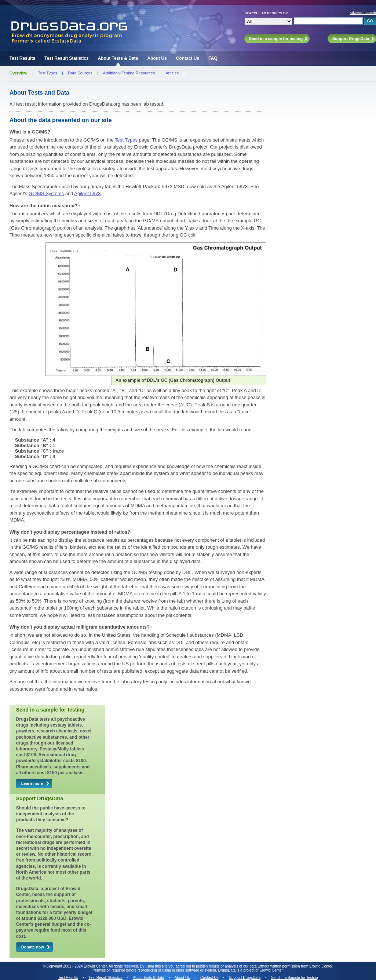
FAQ (213, 58)
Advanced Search (363, 13)
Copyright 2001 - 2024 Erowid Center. (77, 966)
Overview (19, 73)
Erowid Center (271, 970)
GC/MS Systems (46, 193)
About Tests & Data (118, 58)
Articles (172, 73)
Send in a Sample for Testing (295, 978)
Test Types (48, 73)
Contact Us (188, 58)
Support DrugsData (245, 978)
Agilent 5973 (87, 193)
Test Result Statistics (66, 58)
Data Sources (80, 73)
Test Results (22, 58)
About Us (157, 58)
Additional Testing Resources (129, 73)
